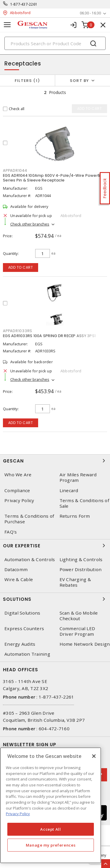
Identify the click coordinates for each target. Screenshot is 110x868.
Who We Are (18, 475)
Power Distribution (81, 570)
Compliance (17, 491)
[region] (51, 805)
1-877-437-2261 (24, 4)
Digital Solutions (22, 613)
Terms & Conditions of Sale (84, 503)
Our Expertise (55, 546)
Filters (27, 81)
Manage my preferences (51, 845)
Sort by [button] (79, 81)
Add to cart (21, 267)
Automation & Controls (30, 560)
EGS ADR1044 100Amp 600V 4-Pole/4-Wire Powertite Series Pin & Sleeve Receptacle (54, 178)
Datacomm (16, 570)
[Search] (55, 43)
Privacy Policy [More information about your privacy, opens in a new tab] (18, 814)
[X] (94, 756)
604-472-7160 (54, 729)
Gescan (55, 461)
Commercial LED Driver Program (77, 631)
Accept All (51, 829)
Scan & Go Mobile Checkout (79, 616)
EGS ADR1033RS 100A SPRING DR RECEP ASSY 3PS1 (49, 336)
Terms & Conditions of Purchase (29, 519)
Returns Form (75, 516)
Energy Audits (20, 644)
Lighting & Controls (81, 560)
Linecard (69, 491)
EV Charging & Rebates (75, 582)
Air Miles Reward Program (78, 477)
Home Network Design (85, 644)
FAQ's (11, 532)
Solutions (55, 599)
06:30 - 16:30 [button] (90, 13)
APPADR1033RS (18, 331)
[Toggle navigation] (7, 25)
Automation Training (27, 654)
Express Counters (24, 629)
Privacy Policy (19, 501)
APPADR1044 (15, 170)
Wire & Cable (19, 579)
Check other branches (30, 224)
